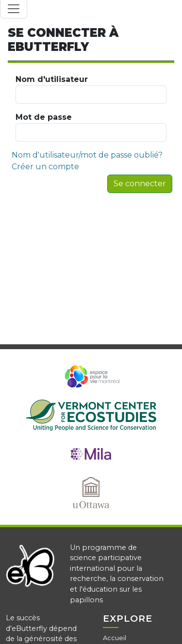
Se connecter (140, 184)
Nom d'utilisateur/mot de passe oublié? (87, 155)
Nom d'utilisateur (91, 89)
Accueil (115, 638)
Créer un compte (45, 167)
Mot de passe (91, 127)
